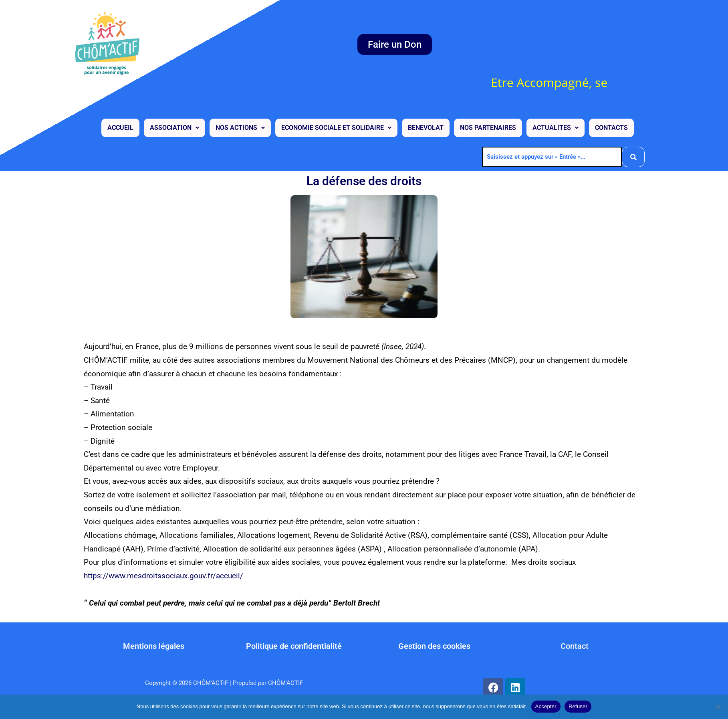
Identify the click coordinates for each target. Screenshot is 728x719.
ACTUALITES (556, 127)
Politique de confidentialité (294, 646)
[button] (174, 127)
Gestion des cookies (434, 646)
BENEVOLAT (426, 127)
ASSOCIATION (174, 127)
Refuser (578, 706)
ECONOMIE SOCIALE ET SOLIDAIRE (336, 127)
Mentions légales (154, 646)
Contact (575, 646)
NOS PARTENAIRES (488, 127)
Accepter (546, 706)
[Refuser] (718, 707)
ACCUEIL (120, 127)
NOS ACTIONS (240, 127)
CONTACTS (611, 127)
